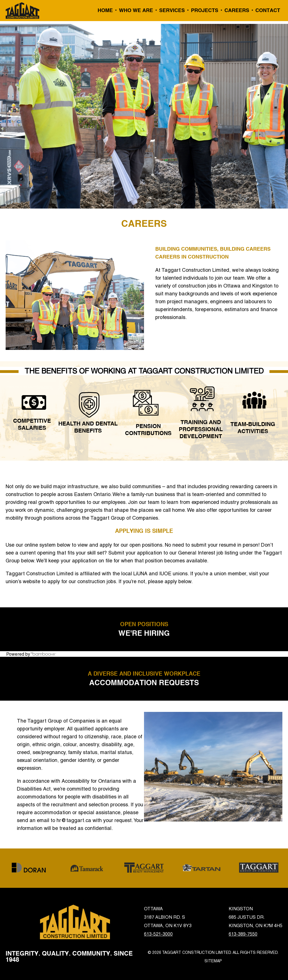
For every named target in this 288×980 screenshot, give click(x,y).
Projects (205, 11)
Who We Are (136, 11)
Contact (268, 11)
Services (172, 11)
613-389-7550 (243, 934)
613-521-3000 (158, 934)
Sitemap (213, 961)
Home (105, 11)
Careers (237, 11)
